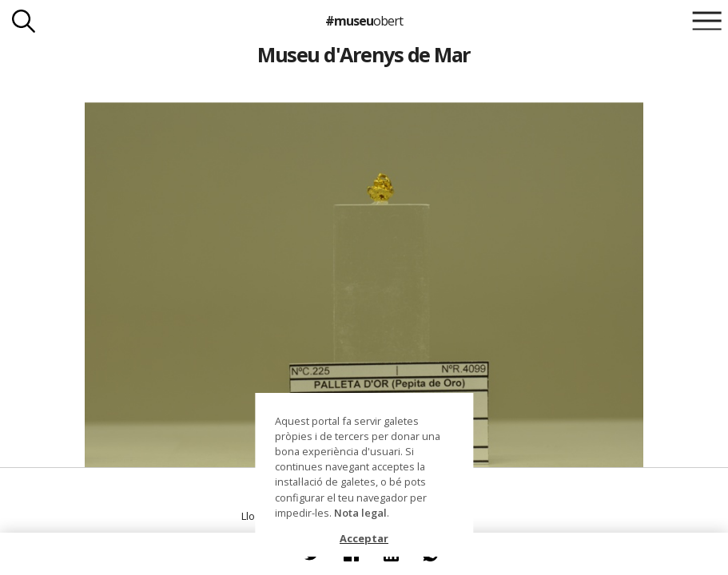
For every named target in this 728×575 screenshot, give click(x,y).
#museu (364, 21)
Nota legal (360, 513)
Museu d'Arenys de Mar (364, 54)
